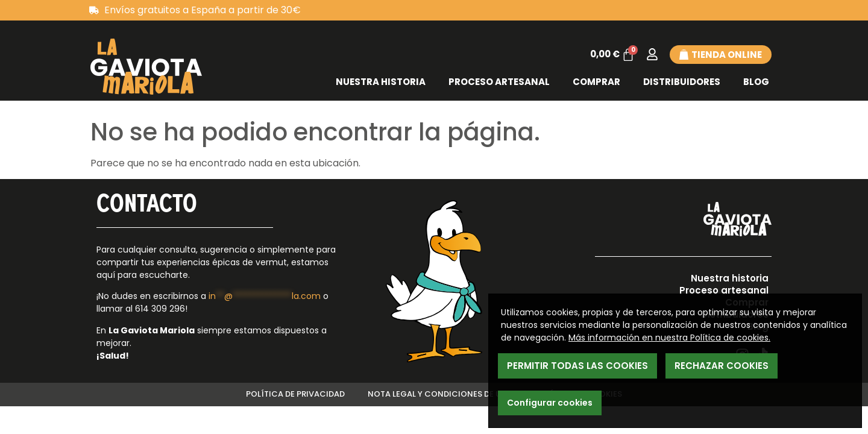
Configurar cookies (550, 403)
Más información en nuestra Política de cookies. (669, 338)
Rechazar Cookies (722, 366)
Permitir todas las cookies (577, 366)
